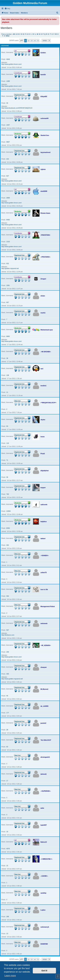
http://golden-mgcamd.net (10, 268)
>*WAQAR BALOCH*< (48, 403)
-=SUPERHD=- (46, 791)
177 (8, 713)
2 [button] (29, 41)
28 (7, 730)
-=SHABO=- (45, 555)
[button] (21, 41)
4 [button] (35, 41)
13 (7, 934)
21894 (9, 511)
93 (7, 426)
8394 (8, 528)
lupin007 (44, 825)
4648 (8, 59)
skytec (43, 420)
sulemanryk (45, 927)
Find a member (7, 34)
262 (8, 545)
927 (8, 176)
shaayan (44, 667)
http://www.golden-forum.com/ (12, 64)
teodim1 (43, 386)
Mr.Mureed (44, 689)
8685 (8, 336)
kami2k (43, 75)
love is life (44, 589)
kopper (43, 488)
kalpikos (44, 522)
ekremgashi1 (45, 757)
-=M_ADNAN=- (46, 645)
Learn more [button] (10, 976)
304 (8, 596)
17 (7, 781)
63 (7, 747)
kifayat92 (44, 96)
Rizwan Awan (45, 213)
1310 (8, 242)
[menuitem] (7, 9)
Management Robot (48, 606)
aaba (42, 808)
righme (43, 169)
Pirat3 (43, 454)
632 (8, 263)
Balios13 (44, 842)
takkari (43, 539)
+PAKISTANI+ (45, 235)
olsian (43, 296)
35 (7, 103)
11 (7, 392)
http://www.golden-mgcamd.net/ (12, 679)
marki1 (43, 313)
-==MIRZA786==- (47, 859)
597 (8, 630)
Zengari (43, 279)
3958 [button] (45, 41)
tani (42, 369)
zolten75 (44, 572)
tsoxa (43, 437)
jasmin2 (43, 723)
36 (7, 358)
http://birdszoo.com (8, 635)
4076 (8, 849)
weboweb (44, 623)
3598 (8, 198)
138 (8, 375)
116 (8, 443)
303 (8, 674)
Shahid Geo (45, 135)
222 (8, 159)
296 (8, 917)
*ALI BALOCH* (46, 740)
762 (8, 494)
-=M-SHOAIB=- (46, 352)
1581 (8, 285)
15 (7, 866)
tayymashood (45, 152)
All (14, 34)
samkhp (43, 893)
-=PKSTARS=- (46, 257)
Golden (43, 53)
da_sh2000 (44, 706)
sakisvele (44, 505)
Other (8, 36)
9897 (8, 142)
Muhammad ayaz (47, 330)
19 (7, 832)
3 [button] (32, 41)
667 (8, 302)
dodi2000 (44, 191)
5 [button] (38, 41)
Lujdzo (43, 910)
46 (7, 696)
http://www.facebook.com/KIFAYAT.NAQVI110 (17, 108)
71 (7, 460)
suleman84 (45, 118)
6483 (8, 220)
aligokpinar (45, 471)
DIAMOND (44, 944)
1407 (8, 125)
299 (8, 652)
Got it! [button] (44, 971)
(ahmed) (44, 774)
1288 (8, 81)
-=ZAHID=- (44, 876)
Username (5, 46)
